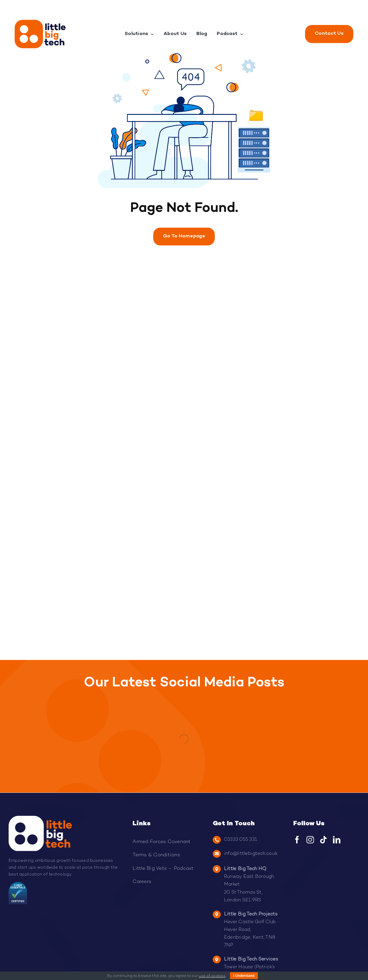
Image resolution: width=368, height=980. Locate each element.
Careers (142, 882)
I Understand (244, 976)
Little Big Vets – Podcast (163, 869)
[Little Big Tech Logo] (40, 22)
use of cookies (212, 976)
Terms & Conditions (156, 855)
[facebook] (297, 840)
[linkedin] (337, 840)
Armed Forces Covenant (161, 842)
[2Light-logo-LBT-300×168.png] (40, 818)
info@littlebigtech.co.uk (251, 854)
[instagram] (310, 840)
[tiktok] (323, 840)
